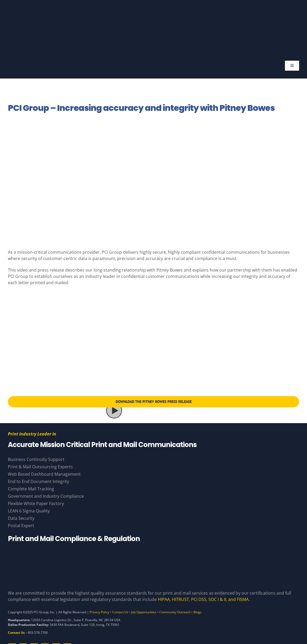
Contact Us (120, 612)
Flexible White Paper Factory (36, 503)
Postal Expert (21, 526)
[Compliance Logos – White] (153, 552)
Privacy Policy (99, 612)
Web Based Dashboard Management (44, 474)
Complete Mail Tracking (31, 489)
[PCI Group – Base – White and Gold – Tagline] (150, 10)
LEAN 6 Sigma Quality (29, 511)
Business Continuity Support (36, 459)
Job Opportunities (144, 612)
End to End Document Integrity (39, 481)
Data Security (21, 518)
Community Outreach (175, 612)
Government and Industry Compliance (46, 496)
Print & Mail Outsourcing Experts (40, 467)
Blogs (198, 612)
